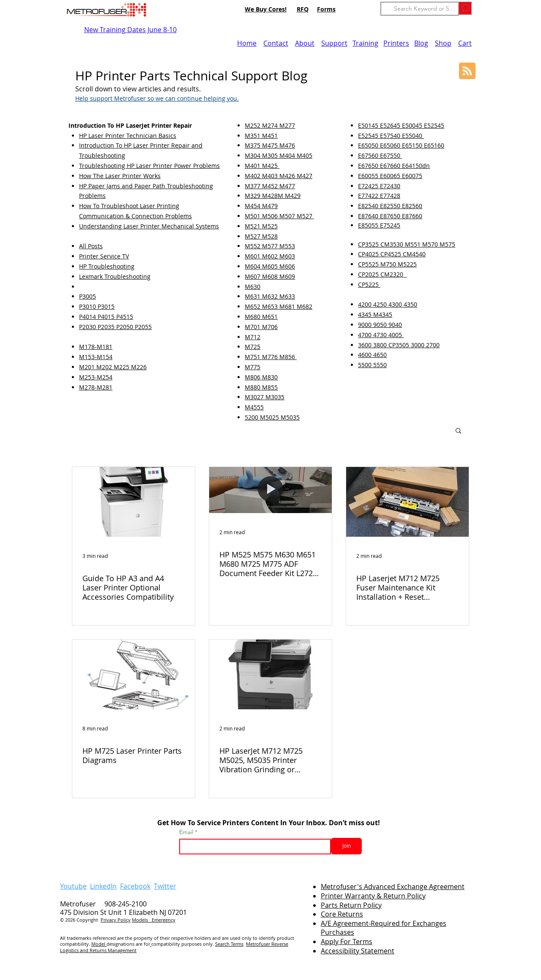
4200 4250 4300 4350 (388, 304)
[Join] (346, 846)
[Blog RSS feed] (467, 71)
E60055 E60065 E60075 (390, 176)
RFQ (303, 9)
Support (334, 43)
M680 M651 (261, 317)
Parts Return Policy (351, 905)
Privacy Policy (116, 920)
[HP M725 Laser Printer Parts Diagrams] (134, 674)
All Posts (91, 246)
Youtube (73, 886)
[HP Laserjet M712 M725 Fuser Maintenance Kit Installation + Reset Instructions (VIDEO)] (407, 502)
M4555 (254, 407)
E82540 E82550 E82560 (390, 206)
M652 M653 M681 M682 (279, 306)
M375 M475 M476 (270, 145)
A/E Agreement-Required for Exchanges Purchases (384, 928)
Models (142, 920)
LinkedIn (103, 886)
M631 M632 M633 (270, 296)
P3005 (87, 296)
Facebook (135, 886)
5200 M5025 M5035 (272, 417)
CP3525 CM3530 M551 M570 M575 (407, 244)
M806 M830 (261, 377)
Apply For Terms (347, 942)
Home (247, 43)
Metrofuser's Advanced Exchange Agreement (393, 887)
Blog (421, 43)
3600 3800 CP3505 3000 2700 (399, 345)
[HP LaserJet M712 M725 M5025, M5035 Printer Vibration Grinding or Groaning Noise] (270, 674)
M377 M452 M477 (270, 186)
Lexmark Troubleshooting (115, 276)
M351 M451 (261, 136)
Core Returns (342, 914)
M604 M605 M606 (270, 266)
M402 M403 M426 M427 (279, 176)
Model (99, 944)
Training (365, 43)
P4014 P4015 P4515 (106, 317)
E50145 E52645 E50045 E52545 (401, 125)
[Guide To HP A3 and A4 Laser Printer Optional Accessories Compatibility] (134, 502)
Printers (396, 43)
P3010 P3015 (97, 306)
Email (187, 832)
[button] (458, 431)
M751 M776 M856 (271, 357)
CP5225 (369, 284)
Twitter (165, 886)
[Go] (465, 8)
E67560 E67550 (380, 155)
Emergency (164, 920)
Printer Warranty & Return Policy (373, 896)
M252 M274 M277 (270, 125)
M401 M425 (262, 166)
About (305, 43)
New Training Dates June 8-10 (130, 30)
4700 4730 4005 (381, 335)
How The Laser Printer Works (120, 176)
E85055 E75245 (379, 225)
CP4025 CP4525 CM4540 (392, 254)
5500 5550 (372, 365)
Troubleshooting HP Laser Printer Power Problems (149, 166)
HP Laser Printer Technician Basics (128, 136)
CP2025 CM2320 (382, 274)
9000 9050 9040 (380, 325)
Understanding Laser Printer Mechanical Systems (149, 226)
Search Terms (229, 944)
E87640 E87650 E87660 (390, 216)
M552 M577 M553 (270, 246)
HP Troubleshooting (107, 266)
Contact (276, 43)
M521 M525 (261, 226)
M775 (253, 367)
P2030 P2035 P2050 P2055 (115, 327)
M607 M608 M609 (270, 276)
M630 (253, 287)
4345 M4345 (375, 314)
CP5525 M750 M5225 (387, 264)
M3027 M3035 (265, 397)
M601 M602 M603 (270, 256)
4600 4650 (372, 355)
